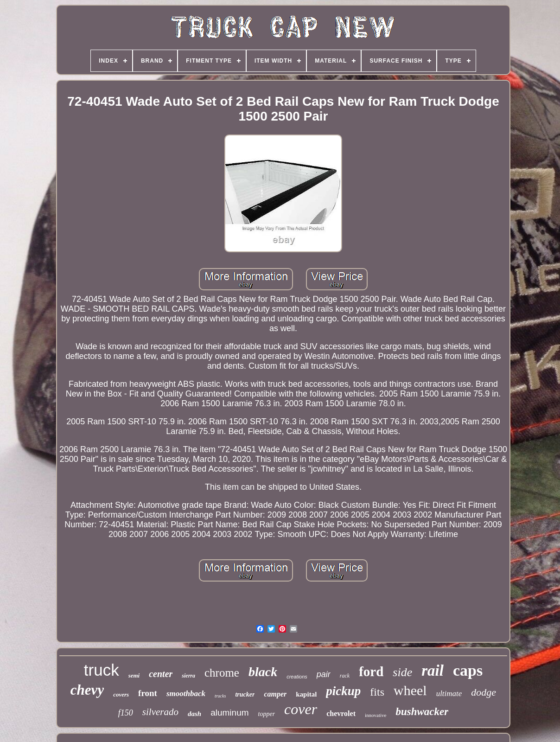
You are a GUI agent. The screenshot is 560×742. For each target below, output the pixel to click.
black (263, 672)
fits (377, 692)
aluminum (229, 713)
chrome (222, 673)
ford (371, 672)
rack (345, 676)
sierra (188, 676)
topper (267, 714)
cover (301, 709)
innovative (375, 715)
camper (275, 694)
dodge (484, 692)
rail (433, 671)
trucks (220, 696)
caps (468, 670)
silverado (160, 712)
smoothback (186, 694)
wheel (410, 690)
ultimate (449, 694)
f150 (126, 713)
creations (297, 677)
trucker (245, 694)
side (402, 672)
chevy (87, 690)
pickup (343, 691)
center (161, 674)
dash (194, 714)
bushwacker (422, 712)
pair (324, 674)
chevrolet (341, 713)
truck (102, 670)
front (148, 693)
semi (134, 675)
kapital (306, 694)
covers (121, 694)
